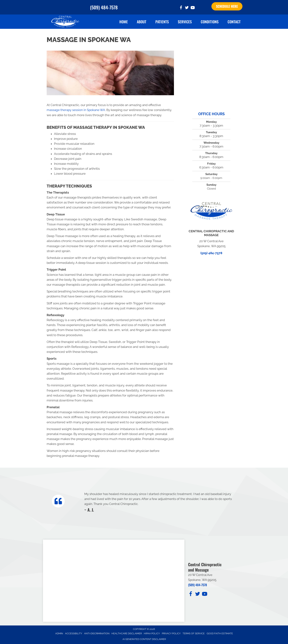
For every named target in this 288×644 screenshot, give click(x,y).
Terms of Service (194, 633)
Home (124, 22)
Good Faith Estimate (220, 633)
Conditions (210, 22)
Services (185, 22)
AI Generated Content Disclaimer (144, 639)
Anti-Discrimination (97, 633)
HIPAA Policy (152, 633)
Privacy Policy (171, 633)
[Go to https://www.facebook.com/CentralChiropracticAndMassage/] (181, 8)
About (142, 22)
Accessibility (74, 633)
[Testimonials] (159, 502)
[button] (227, 6)
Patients (162, 22)
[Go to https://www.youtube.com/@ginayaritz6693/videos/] (193, 8)
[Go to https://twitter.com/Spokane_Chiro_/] (187, 8)
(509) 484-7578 (104, 7)
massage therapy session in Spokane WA (76, 110)
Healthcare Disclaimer (127, 633)
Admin (59, 633)
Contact (234, 22)
